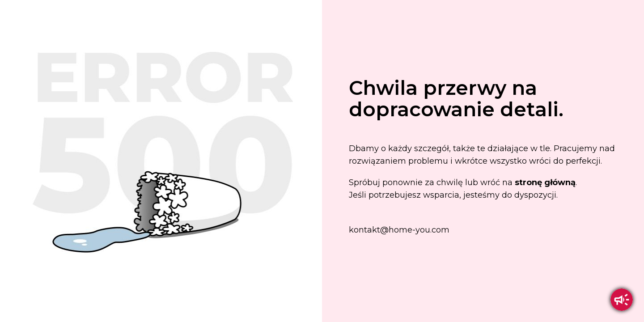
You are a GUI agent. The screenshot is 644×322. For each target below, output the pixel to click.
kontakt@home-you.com (399, 230)
